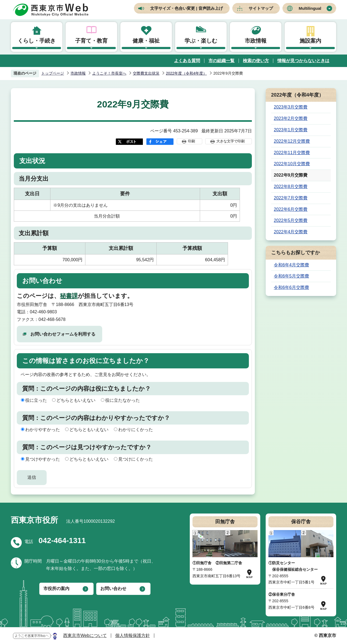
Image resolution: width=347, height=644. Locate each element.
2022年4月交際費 (291, 232)
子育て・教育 (91, 41)
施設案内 (310, 41)
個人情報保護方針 (133, 635)
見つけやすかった (43, 459)
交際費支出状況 (146, 73)
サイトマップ (261, 8)
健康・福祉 (146, 41)
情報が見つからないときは (303, 61)
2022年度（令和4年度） (186, 73)
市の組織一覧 (221, 61)
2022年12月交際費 (292, 141)
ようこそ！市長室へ (109, 73)
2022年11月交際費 (292, 153)
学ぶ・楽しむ (201, 41)
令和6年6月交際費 (291, 287)
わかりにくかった (136, 430)
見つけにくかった (136, 459)
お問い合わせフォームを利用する (63, 334)
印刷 (191, 141)
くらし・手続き (37, 41)
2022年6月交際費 (291, 209)
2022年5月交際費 (291, 220)
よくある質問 (187, 61)
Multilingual (310, 8)
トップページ (53, 73)
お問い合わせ (113, 589)
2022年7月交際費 (291, 198)
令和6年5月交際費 (291, 276)
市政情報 (256, 41)
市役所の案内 (56, 589)
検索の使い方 (256, 61)
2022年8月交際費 (291, 186)
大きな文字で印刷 (230, 141)
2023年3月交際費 (291, 107)
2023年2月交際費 (291, 118)
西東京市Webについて (85, 635)
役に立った (36, 400)
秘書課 (69, 296)
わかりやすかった (43, 430)
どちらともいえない (76, 400)
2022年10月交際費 (292, 164)
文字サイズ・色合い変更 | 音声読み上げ (187, 8)
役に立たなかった (123, 400)
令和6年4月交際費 (291, 265)
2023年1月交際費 (291, 130)
